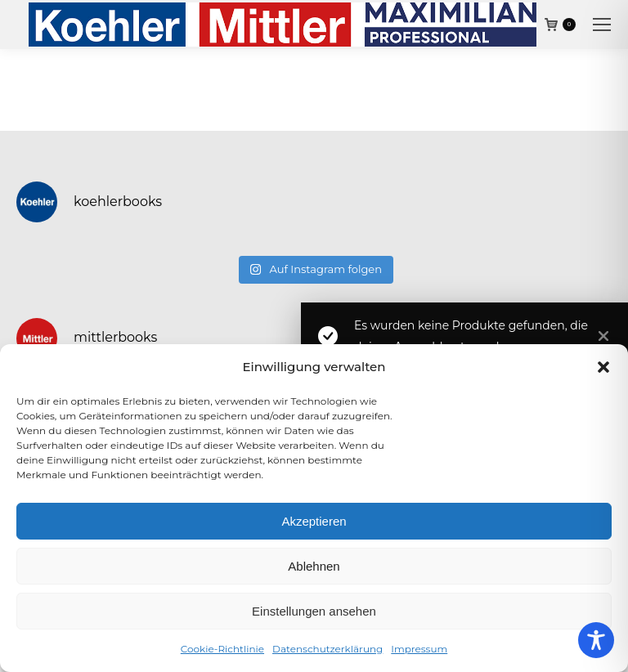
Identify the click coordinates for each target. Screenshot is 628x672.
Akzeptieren (314, 521)
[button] (603, 367)
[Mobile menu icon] (602, 25)
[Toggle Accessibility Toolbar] (596, 640)
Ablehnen (314, 566)
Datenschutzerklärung (327, 649)
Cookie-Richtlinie (222, 649)
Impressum (419, 649)
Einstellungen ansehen (314, 611)
